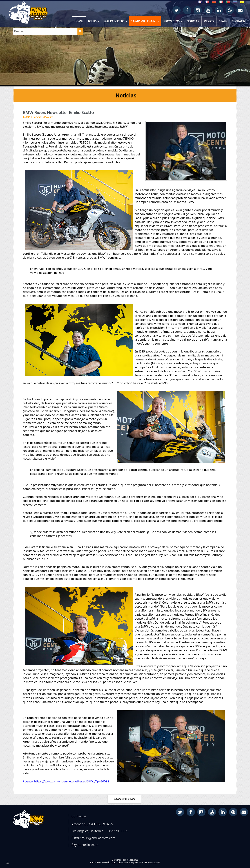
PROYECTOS (172, 21)
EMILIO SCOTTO (114, 21)
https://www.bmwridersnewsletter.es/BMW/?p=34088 (72, 782)
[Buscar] (122, 7)
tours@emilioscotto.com (98, 838)
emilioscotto (90, 845)
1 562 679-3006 (116, 831)
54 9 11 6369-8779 (100, 824)
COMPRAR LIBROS (143, 21)
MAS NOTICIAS (124, 799)
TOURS (92, 21)
